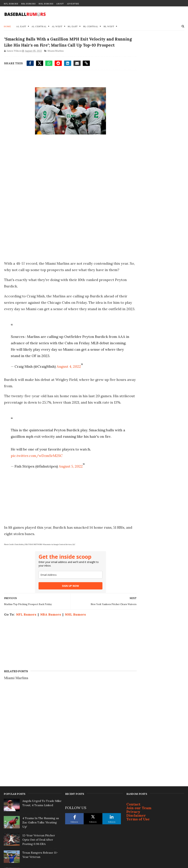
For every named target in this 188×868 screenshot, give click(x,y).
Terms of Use (138, 754)
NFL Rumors (11, 4)
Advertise (73, 4)
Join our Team (139, 742)
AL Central (39, 27)
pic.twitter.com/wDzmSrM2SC (36, 489)
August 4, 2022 (68, 387)
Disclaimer (136, 750)
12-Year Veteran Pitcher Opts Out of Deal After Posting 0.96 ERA (39, 774)
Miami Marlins (55, 59)
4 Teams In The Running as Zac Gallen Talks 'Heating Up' (41, 757)
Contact (133, 739)
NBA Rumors (28, 4)
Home (7, 27)
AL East (21, 27)
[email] (64, 608)
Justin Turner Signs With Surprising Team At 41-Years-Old (39, 826)
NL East (73, 27)
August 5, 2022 (70, 499)
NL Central (91, 27)
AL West (57, 27)
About (60, 4)
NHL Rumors (46, 4)
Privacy (133, 746)
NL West (109, 27)
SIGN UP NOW (64, 619)
